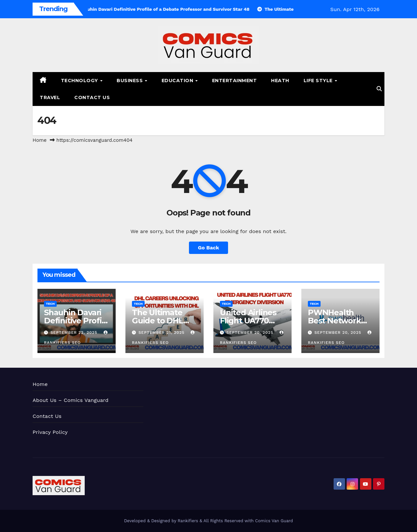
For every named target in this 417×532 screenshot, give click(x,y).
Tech (50, 304)
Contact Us (92, 97)
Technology (80, 81)
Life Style (319, 81)
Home (40, 140)
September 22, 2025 (75, 332)
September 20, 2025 (251, 332)
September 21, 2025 (162, 332)
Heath (280, 81)
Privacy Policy (50, 432)
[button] (379, 89)
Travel (50, 97)
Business (130, 81)
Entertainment (235, 81)
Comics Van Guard (274, 521)
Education (178, 81)
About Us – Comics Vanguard (71, 400)
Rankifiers (188, 521)
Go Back (209, 248)
